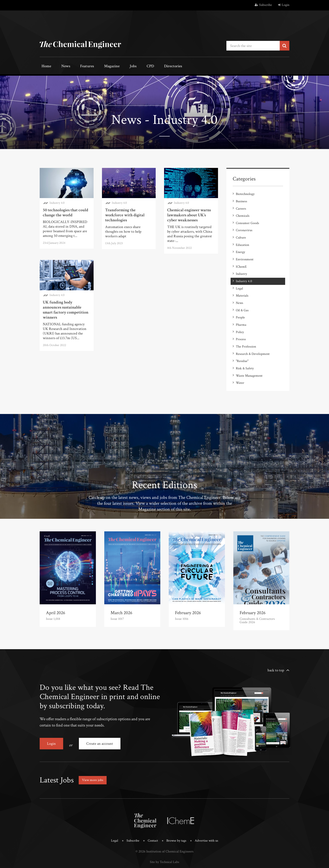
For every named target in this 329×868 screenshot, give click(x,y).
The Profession (246, 334)
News (61, 67)
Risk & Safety (245, 354)
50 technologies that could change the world (65, 212)
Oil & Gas (242, 300)
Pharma (241, 314)
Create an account (102, 728)
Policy (240, 320)
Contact (152, 822)
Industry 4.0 (57, 202)
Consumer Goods (247, 220)
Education (242, 240)
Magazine (102, 67)
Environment (245, 253)
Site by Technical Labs (164, 843)
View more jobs (94, 762)
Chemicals (243, 213)
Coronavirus (244, 226)
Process (241, 327)
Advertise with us (208, 822)
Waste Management (249, 361)
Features (80, 67)
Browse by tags (177, 822)
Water (240, 367)
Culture (241, 233)
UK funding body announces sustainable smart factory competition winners (66, 309)
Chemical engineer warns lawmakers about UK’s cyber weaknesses (189, 214)
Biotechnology (245, 193)
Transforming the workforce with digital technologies (125, 214)
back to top (276, 655)
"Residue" (242, 347)
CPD (134, 67)
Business (242, 200)
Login (284, 5)
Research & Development (253, 341)
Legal (239, 280)
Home (45, 67)
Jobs (120, 67)
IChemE (241, 260)
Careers (241, 206)
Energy (240, 247)
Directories (153, 67)
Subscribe (263, 5)
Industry (241, 267)
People (240, 307)
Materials (242, 287)
